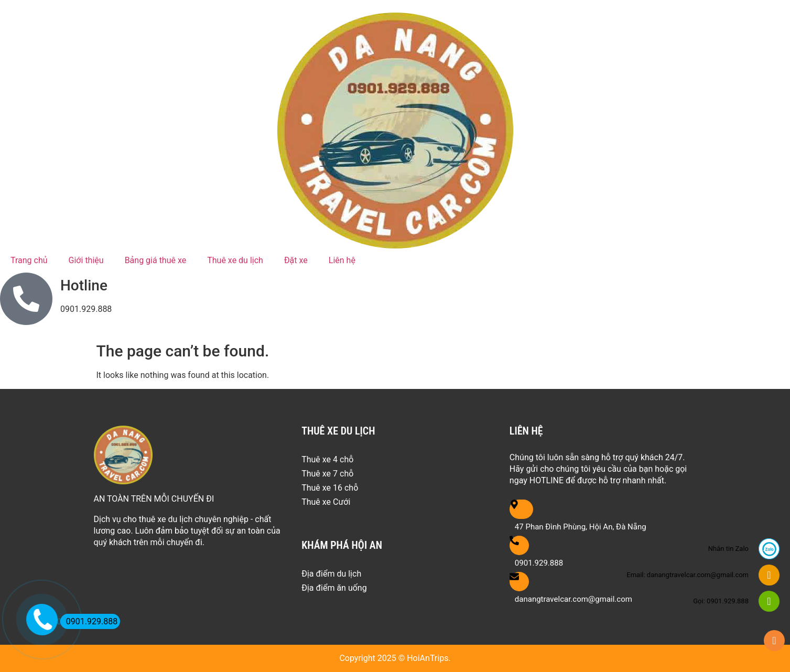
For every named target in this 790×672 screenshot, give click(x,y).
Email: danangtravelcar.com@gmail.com (688, 575)
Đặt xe (296, 260)
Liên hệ (342, 260)
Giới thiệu (86, 260)
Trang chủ (29, 260)
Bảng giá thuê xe (156, 260)
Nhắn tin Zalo (728, 549)
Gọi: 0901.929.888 (721, 601)
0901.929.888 (89, 621)
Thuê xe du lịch (235, 260)
